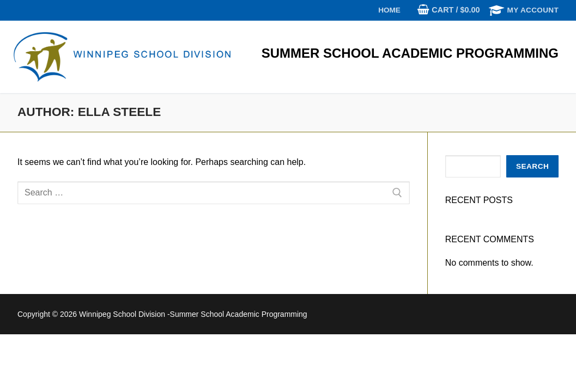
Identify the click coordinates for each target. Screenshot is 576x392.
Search (532, 166)
